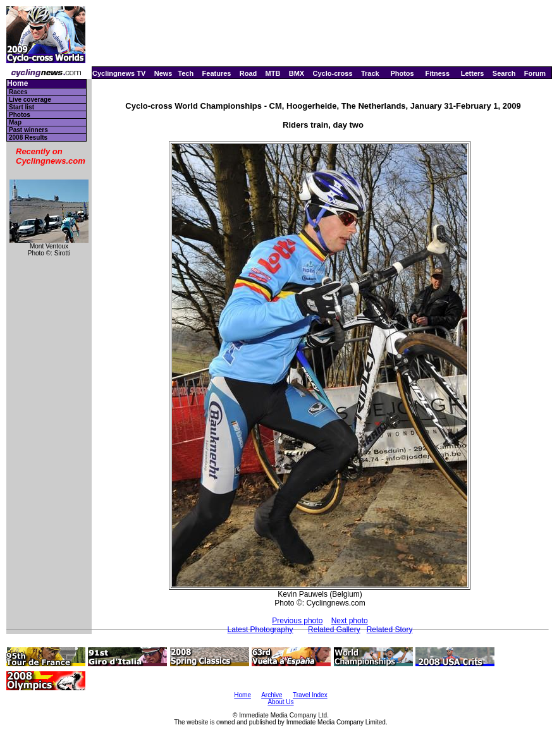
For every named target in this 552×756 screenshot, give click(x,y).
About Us (280, 702)
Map (15, 122)
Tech (186, 73)
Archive (272, 695)
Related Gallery (334, 630)
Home (17, 84)
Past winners (28, 130)
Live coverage (30, 100)
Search (504, 73)
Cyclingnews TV (119, 73)
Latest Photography (261, 630)
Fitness (437, 73)
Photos (402, 73)
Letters (473, 73)
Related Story (390, 630)
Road (248, 73)
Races (18, 92)
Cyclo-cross (333, 73)
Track (370, 73)
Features (217, 73)
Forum (535, 73)
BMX (297, 73)
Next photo (350, 621)
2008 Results (28, 137)
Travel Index (310, 695)
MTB (273, 73)
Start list (21, 107)
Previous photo (297, 621)
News (163, 73)
